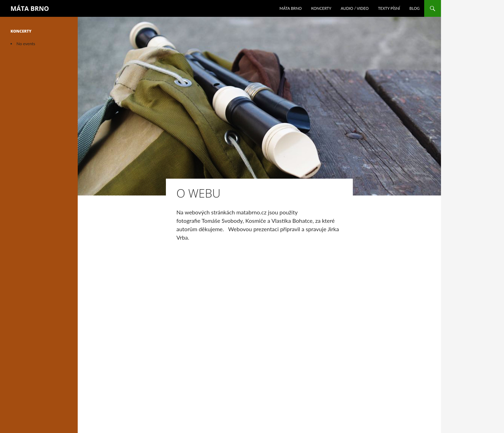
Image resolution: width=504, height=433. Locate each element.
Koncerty (321, 8)
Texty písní (389, 8)
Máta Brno (290, 8)
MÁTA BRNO (30, 8)
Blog (415, 8)
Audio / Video (355, 8)
